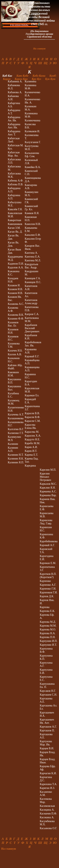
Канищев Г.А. (33, 278)
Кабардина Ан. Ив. (14, 119)
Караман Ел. (32, 395)
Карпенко (45, 581)
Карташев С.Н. (48, 695)
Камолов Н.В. (33, 224)
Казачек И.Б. (15, 351)
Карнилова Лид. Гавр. (46, 522)
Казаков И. (14, 285)
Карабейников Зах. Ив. (33, 344)
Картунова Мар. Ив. (46, 743)
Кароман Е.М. (48, 563)
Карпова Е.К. (47, 611)
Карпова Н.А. (48, 633)
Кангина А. (31, 253)
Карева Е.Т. (31, 455)
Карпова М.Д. (48, 622)
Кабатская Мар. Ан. (14, 154)
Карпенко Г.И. (48, 589)
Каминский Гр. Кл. (31, 208)
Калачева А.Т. (16, 414)
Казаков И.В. (15, 289)
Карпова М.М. (48, 626)
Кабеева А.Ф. (16, 181)
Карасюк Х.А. (33, 436)
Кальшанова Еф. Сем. (32, 155)
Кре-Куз (38, 79)
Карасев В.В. (32, 413)
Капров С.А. (32, 314)
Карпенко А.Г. (48, 585)
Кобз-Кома (41, 76)
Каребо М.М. (32, 443)
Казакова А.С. (16, 304)
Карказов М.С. (48, 484)
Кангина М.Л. (33, 260)
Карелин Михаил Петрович (45, 477)
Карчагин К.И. (48, 773)
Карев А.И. (31, 447)
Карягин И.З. (47, 788)
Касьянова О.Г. (48, 828)
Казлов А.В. (15, 354)
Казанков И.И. (13, 331)
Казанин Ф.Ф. (16, 319)
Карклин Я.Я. (48, 488)
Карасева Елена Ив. (30, 426)
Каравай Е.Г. (32, 356)
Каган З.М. (14, 228)
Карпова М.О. (48, 629)
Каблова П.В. (15, 184)
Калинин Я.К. (16, 459)
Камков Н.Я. (32, 213)
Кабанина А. (15, 81)
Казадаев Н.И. (13, 280)
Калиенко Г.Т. (16, 433)
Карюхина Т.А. (48, 784)
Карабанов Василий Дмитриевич (32, 328)
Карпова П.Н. (48, 637)
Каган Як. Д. (15, 232)
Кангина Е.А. (32, 257)
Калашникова (16, 418)
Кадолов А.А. (16, 267)
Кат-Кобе (24, 76)
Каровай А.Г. (47, 545)
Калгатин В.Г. (16, 429)
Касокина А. (47, 817)
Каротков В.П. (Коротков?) (48, 576)
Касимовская (47, 806)
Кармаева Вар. (48, 495)
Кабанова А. (15, 92)
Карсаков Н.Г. (48, 691)
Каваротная (14, 220)
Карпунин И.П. (49, 641)
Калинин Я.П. (16, 462)
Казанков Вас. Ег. (13, 324)
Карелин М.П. (48, 470)
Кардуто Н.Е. (32, 439)
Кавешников (15, 224)
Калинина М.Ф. (30, 87)
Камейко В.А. (33, 167)
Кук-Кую (51, 79)
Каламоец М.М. (13, 402)
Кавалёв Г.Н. (15, 209)
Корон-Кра (23, 79)
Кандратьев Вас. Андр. (31, 266)
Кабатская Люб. (14, 140)
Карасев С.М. (33, 421)
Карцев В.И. (47, 748)
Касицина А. (47, 810)
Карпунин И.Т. (48, 645)
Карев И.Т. (31, 451)
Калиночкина (32, 120)
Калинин (13, 444)
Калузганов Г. (33, 142)
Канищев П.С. (33, 282)
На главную (39, 49)
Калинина (30, 81)
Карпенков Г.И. (49, 592)
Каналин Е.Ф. (33, 235)
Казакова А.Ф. (13, 309)
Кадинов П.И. (16, 264)
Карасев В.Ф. (32, 417)
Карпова (45, 607)
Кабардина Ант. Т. (14, 133)
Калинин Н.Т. (16, 455)
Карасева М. (32, 432)
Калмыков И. (32, 131)
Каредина (30, 466)
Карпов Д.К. (47, 596)
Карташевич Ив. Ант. (47, 721)
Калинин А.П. (13, 449)
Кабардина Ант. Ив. (14, 126)
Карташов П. (47, 730)
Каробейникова (49, 541)
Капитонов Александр (31, 302)
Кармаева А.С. (48, 491)
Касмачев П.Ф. (48, 814)
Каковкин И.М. (13, 374)
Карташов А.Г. (48, 727)
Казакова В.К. (16, 315)
